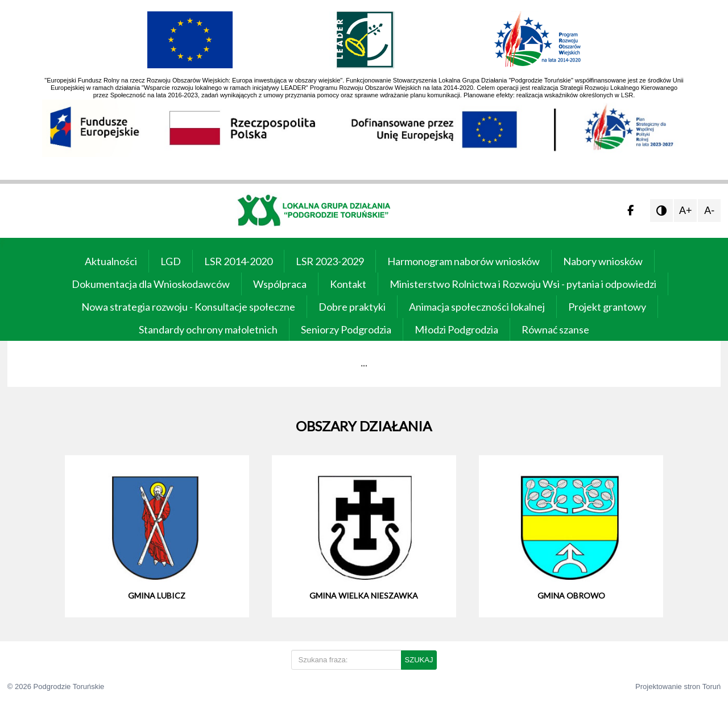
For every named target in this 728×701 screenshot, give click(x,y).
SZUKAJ (419, 660)
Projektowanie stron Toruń (678, 686)
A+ (686, 211)
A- (709, 211)
